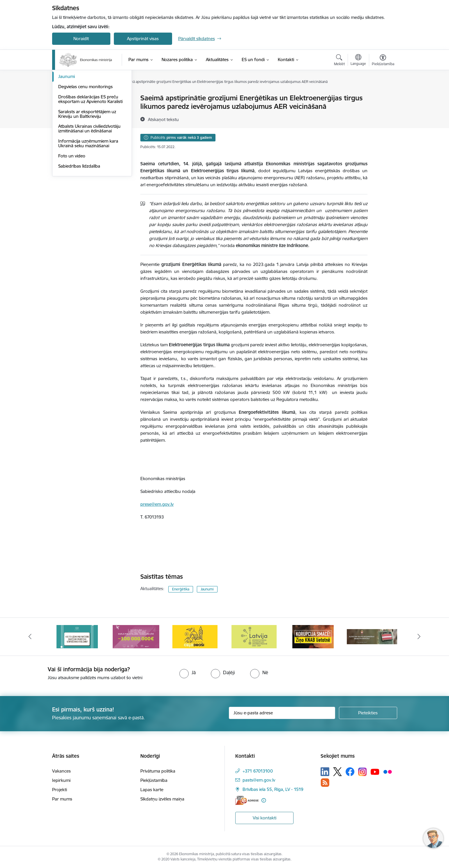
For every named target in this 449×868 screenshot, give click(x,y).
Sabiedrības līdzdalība (79, 228)
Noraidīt (81, 39)
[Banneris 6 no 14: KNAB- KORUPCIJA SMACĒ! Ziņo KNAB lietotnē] (372, 636)
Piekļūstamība (154, 780)
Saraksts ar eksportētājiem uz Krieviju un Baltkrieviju (87, 176)
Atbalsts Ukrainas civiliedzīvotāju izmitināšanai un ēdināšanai (89, 191)
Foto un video (72, 218)
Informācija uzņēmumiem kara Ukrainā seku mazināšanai (88, 206)
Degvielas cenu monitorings (85, 149)
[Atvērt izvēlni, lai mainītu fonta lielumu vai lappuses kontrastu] (383, 61)
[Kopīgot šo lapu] (383, 110)
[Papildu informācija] (264, 800)
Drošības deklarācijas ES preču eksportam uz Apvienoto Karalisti (90, 161)
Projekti (60, 790)
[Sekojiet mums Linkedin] (325, 772)
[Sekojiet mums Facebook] (350, 772)
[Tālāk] (419, 637)
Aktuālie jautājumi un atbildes (87, 98)
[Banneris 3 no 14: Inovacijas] (195, 636)
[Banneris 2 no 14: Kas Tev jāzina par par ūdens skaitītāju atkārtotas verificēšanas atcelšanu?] (136, 636)
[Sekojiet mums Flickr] (388, 771)
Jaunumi (67, 139)
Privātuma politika (158, 771)
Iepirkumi (61, 780)
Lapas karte (152, 790)
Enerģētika (181, 589)
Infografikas (70, 108)
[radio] (188, 672)
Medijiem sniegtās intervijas (85, 119)
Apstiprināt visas (143, 39)
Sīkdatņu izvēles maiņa (162, 799)
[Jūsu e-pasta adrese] (282, 713)
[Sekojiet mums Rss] (325, 783)
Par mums (62, 799)
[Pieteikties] (368, 713)
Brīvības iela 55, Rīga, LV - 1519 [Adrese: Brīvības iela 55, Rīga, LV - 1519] (273, 789)
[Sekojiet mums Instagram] (363, 772)
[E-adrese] (247, 800)
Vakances (61, 771)
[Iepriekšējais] (30, 637)
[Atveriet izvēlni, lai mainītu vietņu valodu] (358, 61)
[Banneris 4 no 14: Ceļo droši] (254, 636)
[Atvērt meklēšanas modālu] (339, 61)
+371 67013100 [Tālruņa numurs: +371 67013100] (258, 771)
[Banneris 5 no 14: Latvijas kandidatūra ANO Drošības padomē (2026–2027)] (313, 636)
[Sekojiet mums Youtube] (375, 771)
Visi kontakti (265, 818)
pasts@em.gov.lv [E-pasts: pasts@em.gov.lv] (259, 780)
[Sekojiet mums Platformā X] (337, 772)
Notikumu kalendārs (78, 129)
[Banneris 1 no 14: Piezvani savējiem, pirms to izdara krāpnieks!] (77, 636)
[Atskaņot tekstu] (163, 119)
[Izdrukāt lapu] (383, 96)
